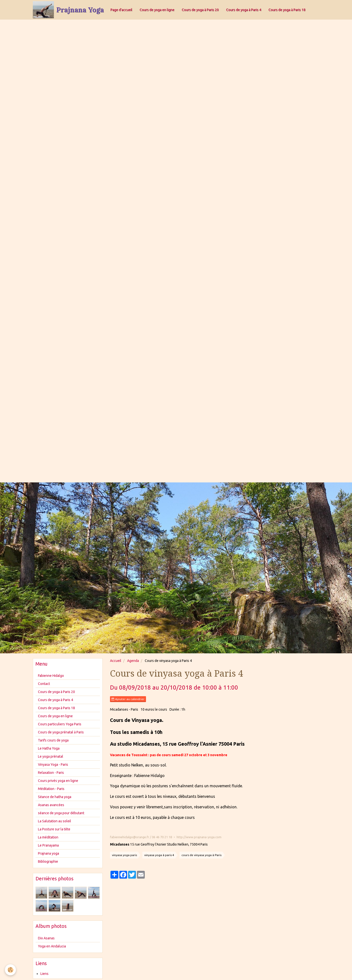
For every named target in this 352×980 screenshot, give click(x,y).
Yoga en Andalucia (52, 946)
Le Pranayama (48, 845)
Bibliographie (48, 861)
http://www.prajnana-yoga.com (199, 837)
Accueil (116, 661)
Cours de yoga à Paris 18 (287, 10)
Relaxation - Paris (51, 773)
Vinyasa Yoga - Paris (53, 765)
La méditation (48, 837)
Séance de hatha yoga (55, 797)
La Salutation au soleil (55, 821)
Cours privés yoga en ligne (58, 781)
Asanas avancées (51, 805)
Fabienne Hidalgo (51, 676)
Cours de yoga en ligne (157, 10)
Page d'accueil (121, 10)
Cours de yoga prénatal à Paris (61, 732)
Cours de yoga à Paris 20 (200, 10)
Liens (44, 974)
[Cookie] (10, 970)
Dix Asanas (46, 938)
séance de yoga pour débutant (61, 813)
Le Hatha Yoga (49, 748)
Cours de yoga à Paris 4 (244, 10)
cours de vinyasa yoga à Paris (201, 855)
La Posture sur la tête (54, 829)
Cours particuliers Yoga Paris (60, 724)
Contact (44, 684)
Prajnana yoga (49, 853)
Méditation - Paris (51, 789)
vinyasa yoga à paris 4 (159, 855)
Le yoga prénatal (51, 756)
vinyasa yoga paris (124, 855)
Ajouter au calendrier (128, 699)
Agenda (133, 661)
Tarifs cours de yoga (53, 740)
